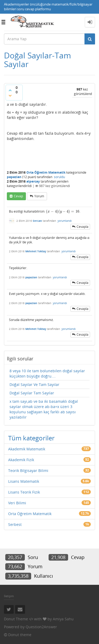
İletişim (9, 596)
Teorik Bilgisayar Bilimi (28, 471)
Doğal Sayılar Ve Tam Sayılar (34, 384)
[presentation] (63, 211)
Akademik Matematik (27, 449)
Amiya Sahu (63, 619)
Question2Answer (41, 627)
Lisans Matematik (24, 481)
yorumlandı (65, 221)
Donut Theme (16, 619)
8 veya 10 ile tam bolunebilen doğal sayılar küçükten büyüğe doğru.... (47, 373)
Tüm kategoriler (31, 438)
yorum (39, 196)
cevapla (82, 227)
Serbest (15, 524)
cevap (18, 196)
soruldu (59, 177)
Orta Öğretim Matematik (46, 172)
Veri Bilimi (17, 503)
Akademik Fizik (21, 460)
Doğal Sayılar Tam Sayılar (32, 393)
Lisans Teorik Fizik (24, 492)
